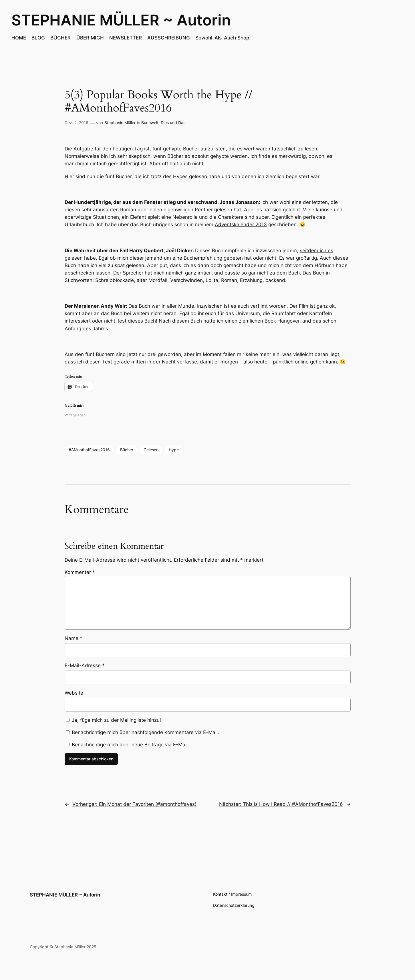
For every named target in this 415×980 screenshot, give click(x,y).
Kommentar (80, 572)
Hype (174, 450)
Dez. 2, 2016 (77, 123)
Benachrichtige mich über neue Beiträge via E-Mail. (130, 745)
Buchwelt (150, 123)
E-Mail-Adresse (85, 665)
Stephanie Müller (120, 123)
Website (74, 693)
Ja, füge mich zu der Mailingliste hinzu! (113, 720)
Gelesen (151, 450)
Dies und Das (173, 123)
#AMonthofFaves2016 (89, 450)
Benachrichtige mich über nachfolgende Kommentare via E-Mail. (145, 732)
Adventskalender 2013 (241, 224)
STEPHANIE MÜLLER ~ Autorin (121, 20)
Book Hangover (282, 321)
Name (74, 638)
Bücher (127, 450)
